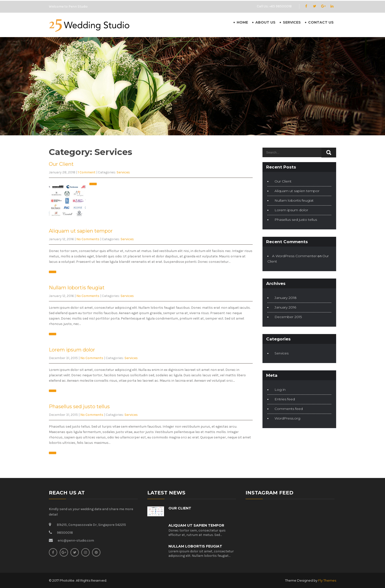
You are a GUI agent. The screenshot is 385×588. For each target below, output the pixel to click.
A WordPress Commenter (294, 256)
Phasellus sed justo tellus (79, 406)
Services (292, 22)
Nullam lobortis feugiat (77, 288)
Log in (280, 390)
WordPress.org (287, 418)
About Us (265, 22)
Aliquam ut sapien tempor (81, 231)
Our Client (61, 164)
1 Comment (87, 172)
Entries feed (285, 399)
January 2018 (286, 298)
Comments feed (289, 409)
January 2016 (285, 307)
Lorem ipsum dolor (72, 350)
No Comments (88, 239)
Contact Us (321, 22)
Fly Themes (327, 580)
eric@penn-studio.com (76, 540)
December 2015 (288, 317)
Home (242, 22)
